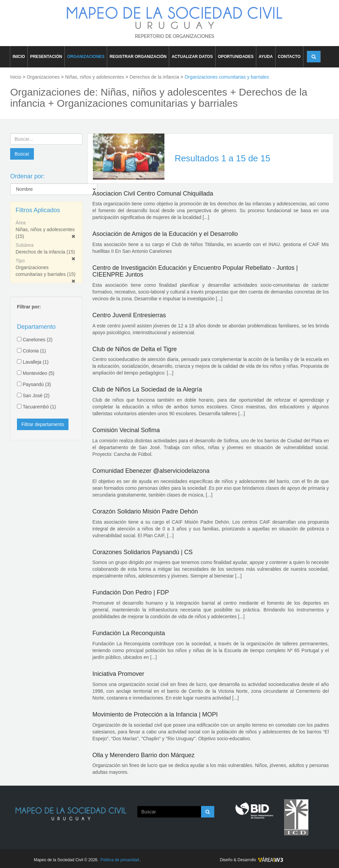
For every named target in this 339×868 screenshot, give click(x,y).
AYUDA (266, 57)
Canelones (38, 340)
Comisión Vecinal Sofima (126, 430)
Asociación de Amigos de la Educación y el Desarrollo (165, 234)
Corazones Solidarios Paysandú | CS (143, 552)
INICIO (19, 57)
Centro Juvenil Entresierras (129, 315)
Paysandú (37, 384)
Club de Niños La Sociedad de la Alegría (147, 389)
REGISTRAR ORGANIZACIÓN (138, 57)
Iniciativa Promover (118, 674)
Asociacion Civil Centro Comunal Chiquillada (153, 194)
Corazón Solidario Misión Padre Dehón (145, 511)
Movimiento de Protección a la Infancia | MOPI (155, 714)
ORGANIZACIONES (86, 57)
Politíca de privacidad (120, 860)
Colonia (34, 351)
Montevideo (38, 373)
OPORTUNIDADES (236, 57)
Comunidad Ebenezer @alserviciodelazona (151, 471)
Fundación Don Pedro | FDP (131, 592)
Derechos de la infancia (45, 252)
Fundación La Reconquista (129, 633)
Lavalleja (36, 362)
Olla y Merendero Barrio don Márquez (144, 755)
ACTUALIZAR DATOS (192, 57)
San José (36, 396)
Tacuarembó (39, 407)
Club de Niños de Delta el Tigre (135, 349)
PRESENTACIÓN (46, 57)
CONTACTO (289, 57)
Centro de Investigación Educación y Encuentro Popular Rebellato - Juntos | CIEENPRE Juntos (195, 271)
